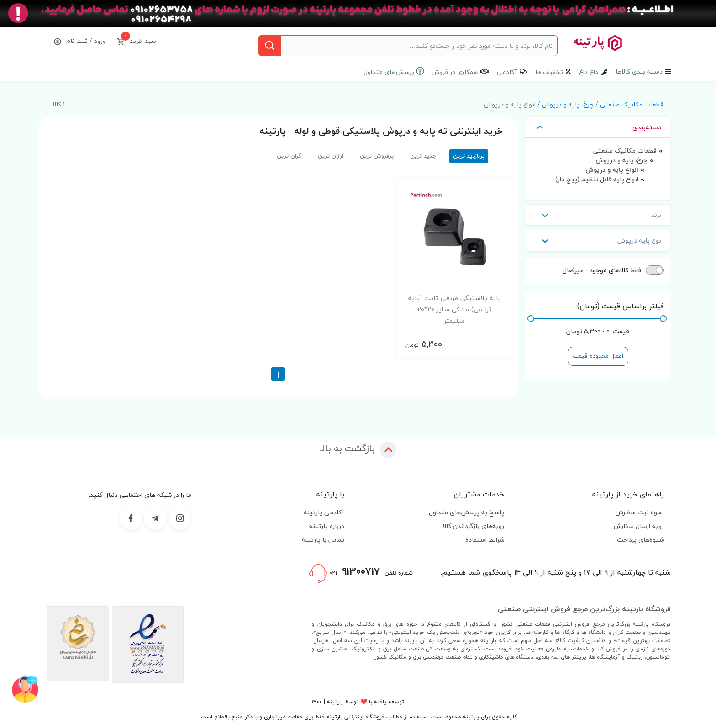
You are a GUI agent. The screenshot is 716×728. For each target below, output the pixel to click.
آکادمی (507, 72)
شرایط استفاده (485, 540)
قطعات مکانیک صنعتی (632, 104)
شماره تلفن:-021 (361, 573)
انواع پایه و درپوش (612, 170)
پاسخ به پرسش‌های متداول (466, 512)
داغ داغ (589, 72)
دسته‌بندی (598, 127)
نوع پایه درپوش (598, 240)
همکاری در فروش (455, 72)
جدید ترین (423, 156)
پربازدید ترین (469, 156)
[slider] (663, 319)
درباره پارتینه (327, 526)
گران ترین (289, 156)
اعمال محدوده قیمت (598, 356)
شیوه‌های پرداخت (640, 540)
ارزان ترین (331, 156)
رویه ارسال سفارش (639, 526)
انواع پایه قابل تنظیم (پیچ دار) (597, 179)
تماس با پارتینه (323, 540)
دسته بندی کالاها (639, 71)
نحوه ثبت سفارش (640, 512)
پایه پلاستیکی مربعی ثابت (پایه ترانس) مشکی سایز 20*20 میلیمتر (455, 309)
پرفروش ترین (377, 156)
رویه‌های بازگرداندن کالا (473, 526)
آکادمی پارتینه (324, 512)
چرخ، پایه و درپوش (568, 104)
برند (598, 215)
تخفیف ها (549, 72)
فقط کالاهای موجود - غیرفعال (602, 270)
